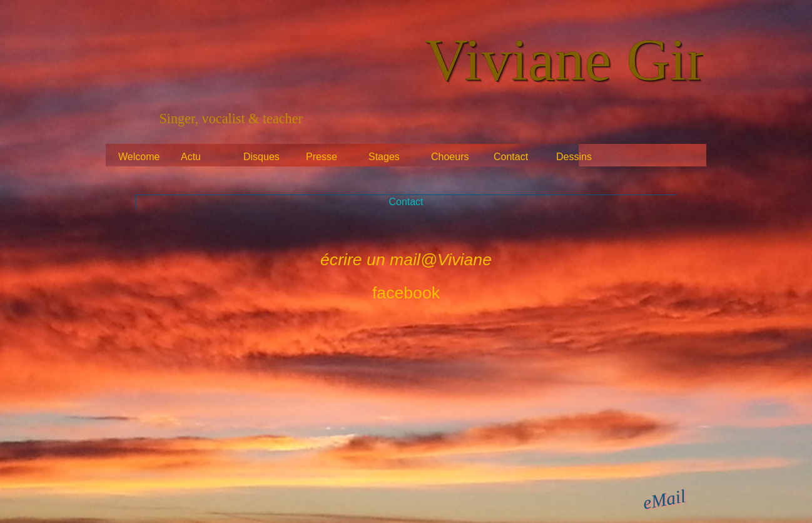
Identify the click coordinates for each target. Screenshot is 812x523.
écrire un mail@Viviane (406, 260)
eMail (665, 499)
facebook (406, 293)
